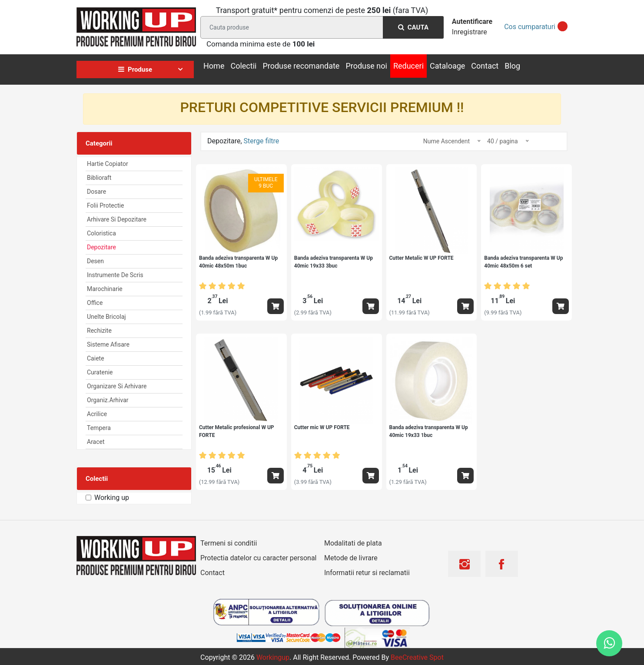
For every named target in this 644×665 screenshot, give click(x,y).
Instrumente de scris (115, 275)
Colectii (243, 66)
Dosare (96, 192)
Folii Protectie (105, 205)
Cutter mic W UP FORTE (322, 427)
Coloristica (101, 233)
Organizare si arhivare (117, 386)
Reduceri (408, 66)
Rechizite (99, 331)
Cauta (413, 27)
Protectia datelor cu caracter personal (258, 558)
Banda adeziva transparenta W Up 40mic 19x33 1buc (429, 431)
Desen (95, 261)
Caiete (96, 358)
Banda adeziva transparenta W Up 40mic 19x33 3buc (334, 262)
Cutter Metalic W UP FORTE (422, 258)
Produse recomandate (301, 66)
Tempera (99, 428)
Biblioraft (99, 178)
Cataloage (447, 66)
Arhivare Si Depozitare (117, 219)
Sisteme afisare (108, 344)
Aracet (96, 442)
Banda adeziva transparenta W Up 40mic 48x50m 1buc (238, 262)
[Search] (320, 27)
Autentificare (472, 22)
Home (214, 66)
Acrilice (97, 414)
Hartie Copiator (108, 164)
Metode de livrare (351, 558)
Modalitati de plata (353, 543)
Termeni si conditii (229, 543)
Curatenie (100, 372)
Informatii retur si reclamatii (367, 573)
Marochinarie (105, 289)
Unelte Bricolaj (106, 317)
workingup (273, 657)
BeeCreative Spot (417, 657)
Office (95, 303)
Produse (135, 69)
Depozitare (101, 247)
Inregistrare (470, 32)
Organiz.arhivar (108, 400)
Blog (512, 66)
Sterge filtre (262, 141)
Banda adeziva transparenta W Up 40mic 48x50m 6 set (523, 262)
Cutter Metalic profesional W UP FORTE (237, 431)
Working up (112, 498)
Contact (485, 66)
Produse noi (366, 66)
